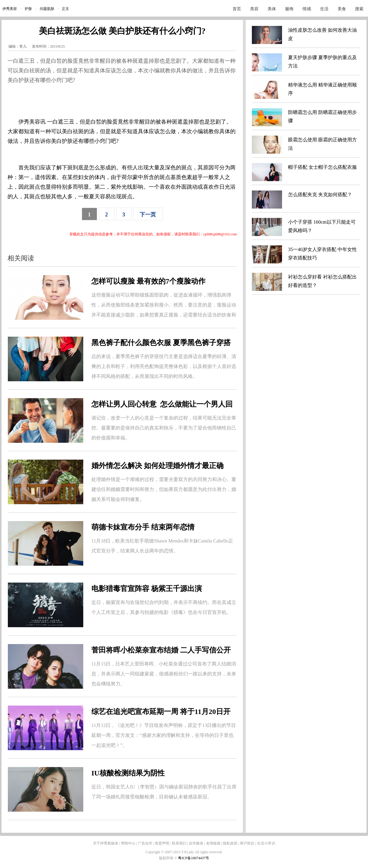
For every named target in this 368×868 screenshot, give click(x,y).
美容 (254, 9)
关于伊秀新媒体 (106, 843)
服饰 (289, 9)
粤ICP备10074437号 (194, 858)
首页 (237, 9)
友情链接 (213, 843)
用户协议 (247, 843)
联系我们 (179, 843)
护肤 (28, 9)
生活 (324, 9)
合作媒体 (196, 843)
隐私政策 (230, 843)
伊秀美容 (10, 9)
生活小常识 (266, 843)
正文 (65, 9)
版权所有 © (168, 858)
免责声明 (162, 843)
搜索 (359, 9)
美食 (342, 9)
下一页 (148, 215)
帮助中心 (128, 843)
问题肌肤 (47, 9)
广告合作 (145, 843)
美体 (272, 9)
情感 (307, 9)
